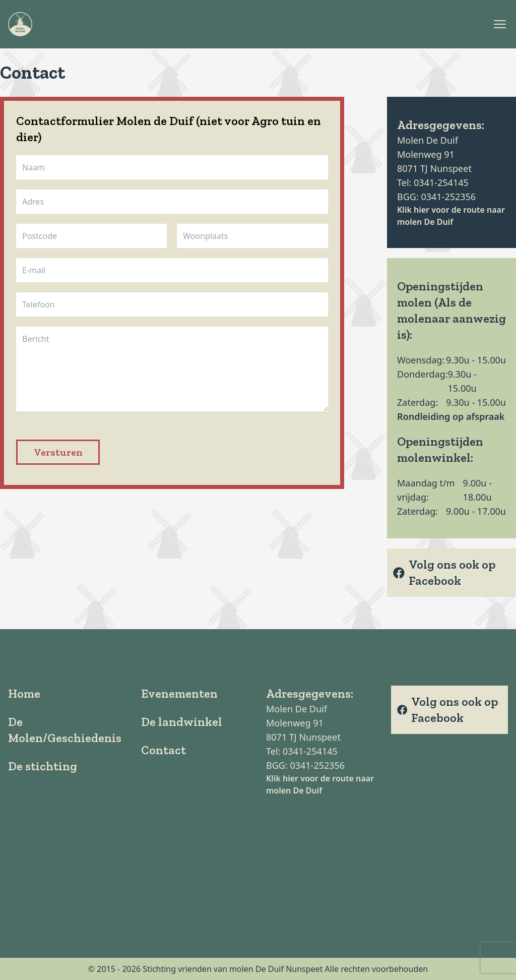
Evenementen (179, 693)
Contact (164, 750)
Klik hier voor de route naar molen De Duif (451, 216)
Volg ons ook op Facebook (444, 572)
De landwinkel (182, 722)
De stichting (43, 766)
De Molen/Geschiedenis (65, 730)
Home (24, 693)
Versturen (58, 452)
